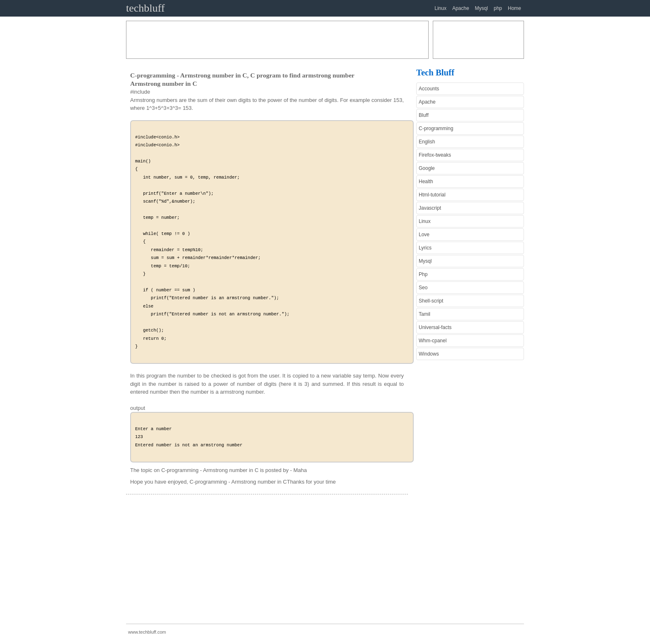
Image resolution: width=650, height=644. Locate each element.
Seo (423, 288)
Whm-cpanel (433, 341)
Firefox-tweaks (435, 155)
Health (426, 182)
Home (514, 8)
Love (424, 235)
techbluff (145, 8)
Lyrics (425, 248)
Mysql (481, 8)
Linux (440, 8)
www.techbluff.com (147, 632)
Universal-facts (435, 327)
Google (427, 168)
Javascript (430, 208)
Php (423, 274)
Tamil (424, 314)
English (427, 142)
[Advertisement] (277, 40)
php (498, 8)
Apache (461, 8)
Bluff (424, 115)
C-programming (436, 128)
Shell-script (431, 301)
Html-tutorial (432, 195)
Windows (429, 354)
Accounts (429, 89)
